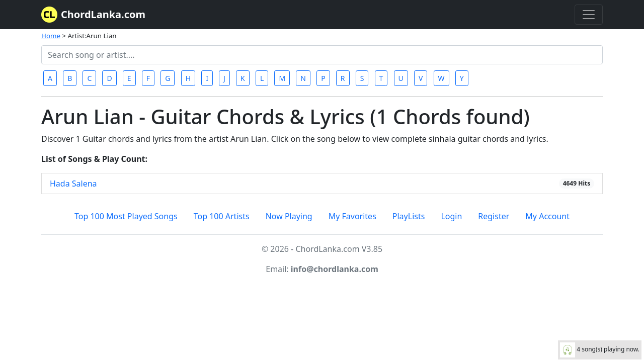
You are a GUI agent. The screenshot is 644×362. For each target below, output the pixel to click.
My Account (547, 216)
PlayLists (409, 216)
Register (494, 216)
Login (451, 216)
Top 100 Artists (222, 216)
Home (51, 36)
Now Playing (289, 216)
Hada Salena (73, 184)
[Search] (322, 55)
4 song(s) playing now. (600, 350)
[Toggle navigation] (589, 15)
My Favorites (352, 216)
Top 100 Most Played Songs (126, 216)
